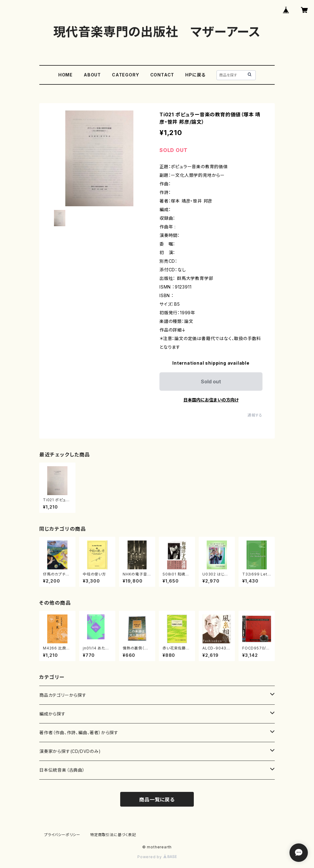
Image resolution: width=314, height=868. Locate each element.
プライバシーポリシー (62, 835)
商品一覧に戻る (157, 800)
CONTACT (162, 75)
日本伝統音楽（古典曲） (62, 770)
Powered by (157, 857)
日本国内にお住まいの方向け (211, 400)
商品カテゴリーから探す (63, 695)
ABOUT (92, 75)
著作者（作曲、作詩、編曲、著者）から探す (79, 732)
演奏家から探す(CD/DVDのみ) (70, 751)
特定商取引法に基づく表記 (113, 835)
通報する (255, 415)
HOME (65, 75)
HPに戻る (195, 75)
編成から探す (52, 714)
